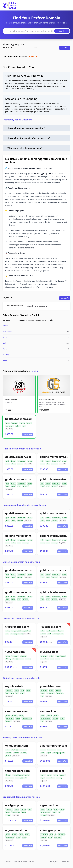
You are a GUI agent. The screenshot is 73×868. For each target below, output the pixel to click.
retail (12, 634)
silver (13, 464)
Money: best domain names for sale (21, 562)
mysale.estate (49, 652)
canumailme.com (16, 711)
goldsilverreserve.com (20, 457)
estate (57, 659)
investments (22, 461)
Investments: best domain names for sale (25, 505)
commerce (44, 656)
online (8, 423)
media (18, 718)
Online (5, 343)
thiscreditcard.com (17, 771)
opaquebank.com (17, 746)
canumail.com (49, 711)
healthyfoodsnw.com (19, 419)
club (7, 634)
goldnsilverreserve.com (55, 457)
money (30, 461)
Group (5, 360)
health (29, 423)
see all (36, 371)
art (59, 812)
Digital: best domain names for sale (21, 678)
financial (23, 753)
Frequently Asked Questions (18, 120)
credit (25, 778)
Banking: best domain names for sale (22, 737)
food (24, 426)
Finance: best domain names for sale (22, 449)
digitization (58, 837)
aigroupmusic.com (17, 830)
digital (63, 656)
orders (55, 634)
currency (20, 464)
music (24, 837)
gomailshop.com (51, 686)
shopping (15, 631)
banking (16, 753)
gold (7, 461)
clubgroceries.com (17, 627)
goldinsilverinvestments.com (24, 479)
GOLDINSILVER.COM (47, 399)
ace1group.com (15, 805)
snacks (61, 634)
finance (13, 461)
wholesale (50, 631)
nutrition (43, 837)
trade (8, 486)
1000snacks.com (51, 627)
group (62, 753)
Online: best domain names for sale (21, 619)
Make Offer (65, 48)
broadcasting (10, 837)
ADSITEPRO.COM (11, 399)
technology (44, 834)
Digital (5, 349)
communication (27, 718)
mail (42, 696)
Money (5, 337)
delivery (18, 426)
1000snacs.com (15, 652)
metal (8, 464)
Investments (7, 331)
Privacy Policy (55, 861)
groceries (19, 634)
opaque (8, 756)
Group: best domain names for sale (21, 797)
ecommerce (10, 426)
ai (55, 834)
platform (9, 721)
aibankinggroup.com (37, 306)
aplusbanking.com (52, 771)
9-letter (8, 815)
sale (52, 659)
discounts (23, 656)
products (15, 423)
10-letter (43, 815)
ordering (21, 659)
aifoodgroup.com (51, 830)
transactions (45, 659)
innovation (62, 834)
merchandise (59, 631)
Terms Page (66, 861)
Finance (5, 326)
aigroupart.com (50, 805)
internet (22, 423)
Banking (6, 355)
